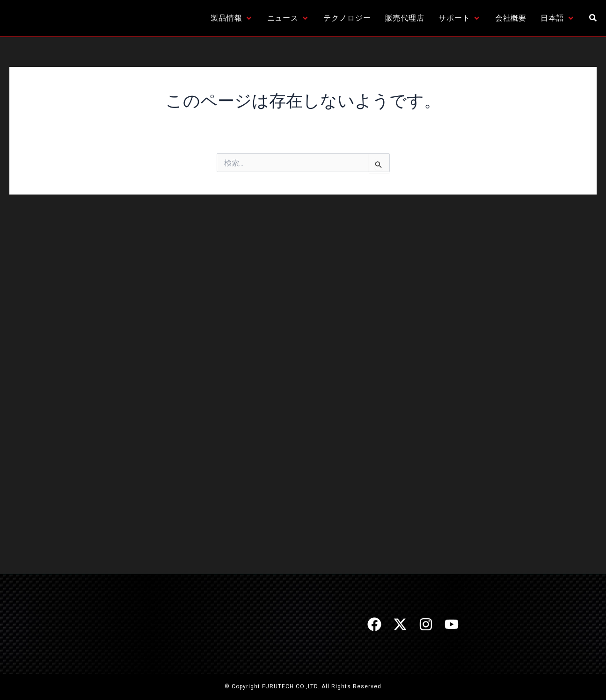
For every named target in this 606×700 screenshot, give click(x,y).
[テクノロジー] (347, 18)
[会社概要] (511, 18)
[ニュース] (288, 18)
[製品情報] (232, 18)
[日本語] (558, 18)
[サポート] (460, 18)
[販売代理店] (405, 18)
